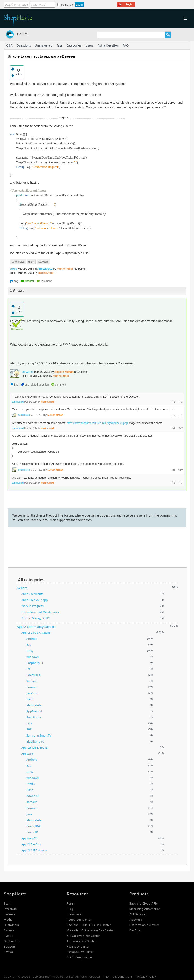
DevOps (135, 930)
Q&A (9, 45)
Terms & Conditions (119, 976)
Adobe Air (33, 796)
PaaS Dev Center (78, 947)
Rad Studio (34, 717)
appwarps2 (18, 262)
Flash (30, 699)
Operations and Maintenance (40, 612)
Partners (10, 914)
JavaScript (33, 693)
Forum (22, 34)
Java (29, 723)
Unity (30, 651)
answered (28, 372)
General (23, 588)
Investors (10, 909)
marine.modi (65, 269)
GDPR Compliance (79, 957)
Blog (70, 909)
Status (8, 952)
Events (8, 936)
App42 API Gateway (34, 850)
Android (32, 639)
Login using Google (126, 4)
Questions (24, 45)
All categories (31, 580)
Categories (74, 45)
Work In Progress (32, 606)
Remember (68, 5)
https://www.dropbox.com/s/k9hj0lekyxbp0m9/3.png (97, 423)
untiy (31, 262)
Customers (11, 925)
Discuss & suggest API (35, 618)
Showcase (74, 914)
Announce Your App (35, 600)
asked (13, 269)
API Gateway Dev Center (83, 936)
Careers (9, 930)
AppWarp (27, 754)
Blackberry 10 (35, 741)
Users (89, 45)
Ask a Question (108, 45)
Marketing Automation (145, 909)
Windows (33, 657)
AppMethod (34, 711)
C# (28, 669)
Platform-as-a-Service (145, 925)
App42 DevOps (31, 844)
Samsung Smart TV (39, 735)
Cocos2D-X (34, 675)
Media (8, 920)
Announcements (32, 594)
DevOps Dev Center (80, 952)
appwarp (43, 262)
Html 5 (31, 784)
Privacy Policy (147, 976)
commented (18, 402)
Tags (59, 45)
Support (10, 947)
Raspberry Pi (35, 663)
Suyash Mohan (64, 372)
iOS (29, 645)
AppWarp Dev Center (81, 941)
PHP (29, 729)
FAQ (126, 45)
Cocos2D (32, 832)
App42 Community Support (36, 627)
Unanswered (44, 45)
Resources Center (79, 920)
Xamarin (32, 681)
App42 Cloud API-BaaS (36, 633)
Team (8, 904)
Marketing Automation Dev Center (90, 930)
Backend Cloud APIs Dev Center (89, 925)
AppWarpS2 (45, 269)
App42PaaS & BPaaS (34, 747)
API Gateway (138, 914)
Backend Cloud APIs (144, 904)
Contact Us (12, 941)
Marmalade (34, 705)
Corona (31, 687)
